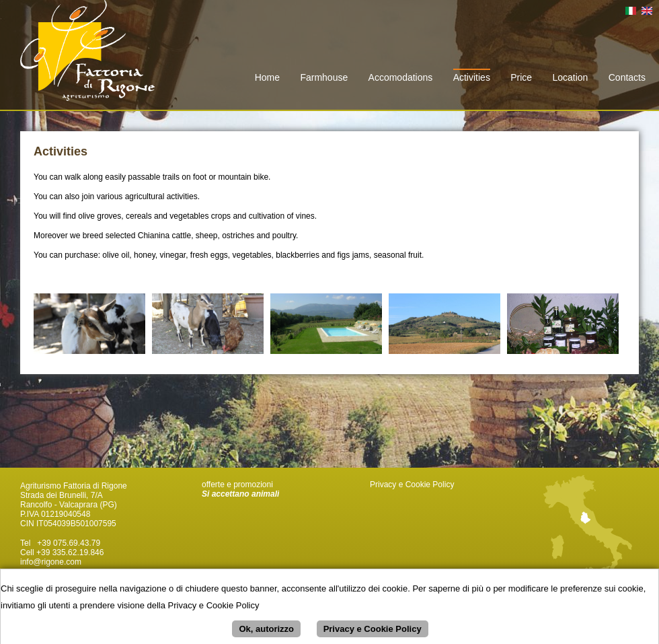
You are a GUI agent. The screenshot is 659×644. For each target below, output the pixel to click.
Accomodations (401, 77)
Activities (472, 77)
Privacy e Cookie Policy (412, 485)
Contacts (627, 77)
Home (267, 77)
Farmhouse (324, 77)
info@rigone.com (51, 562)
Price (521, 77)
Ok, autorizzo (266, 632)
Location (570, 77)
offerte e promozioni (237, 485)
